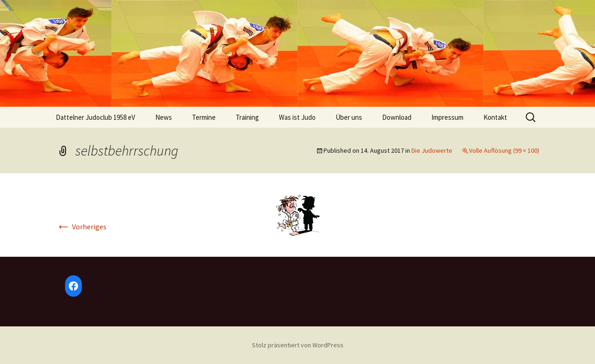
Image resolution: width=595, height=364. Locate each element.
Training (247, 117)
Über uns (349, 117)
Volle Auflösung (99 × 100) (504, 150)
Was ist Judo (297, 117)
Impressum (447, 117)
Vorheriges (81, 227)
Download (397, 117)
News (164, 117)
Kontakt (495, 117)
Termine (204, 117)
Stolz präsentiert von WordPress (298, 345)
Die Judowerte (432, 150)
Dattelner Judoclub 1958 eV (96, 117)
